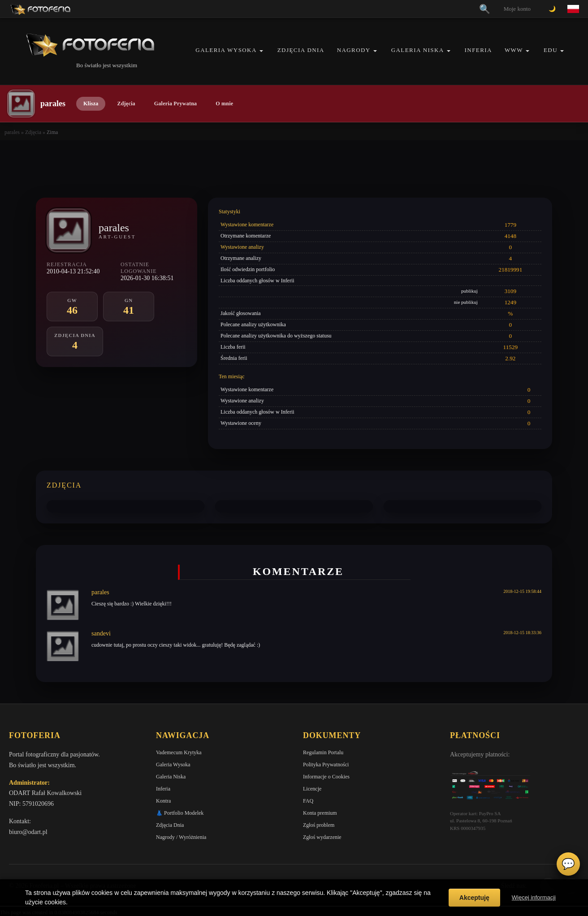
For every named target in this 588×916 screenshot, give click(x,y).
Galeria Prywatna (176, 104)
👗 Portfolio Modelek (180, 813)
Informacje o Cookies (326, 777)
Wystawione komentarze (247, 225)
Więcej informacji (534, 897)
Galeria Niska (418, 50)
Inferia (478, 50)
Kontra (163, 801)
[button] (261, 51)
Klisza (91, 104)
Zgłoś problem (319, 825)
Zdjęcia (126, 104)
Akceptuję (474, 898)
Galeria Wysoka (226, 50)
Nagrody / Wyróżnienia (181, 837)
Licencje (312, 789)
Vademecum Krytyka (179, 752)
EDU (551, 50)
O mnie (224, 104)
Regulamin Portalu (323, 752)
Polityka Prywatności (326, 765)
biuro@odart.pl (28, 832)
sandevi (101, 633)
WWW (514, 50)
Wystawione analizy (242, 247)
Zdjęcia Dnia (301, 50)
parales (12, 132)
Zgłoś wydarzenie (322, 837)
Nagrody (354, 50)
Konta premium (320, 813)
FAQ (308, 801)
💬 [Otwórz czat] (568, 864)
